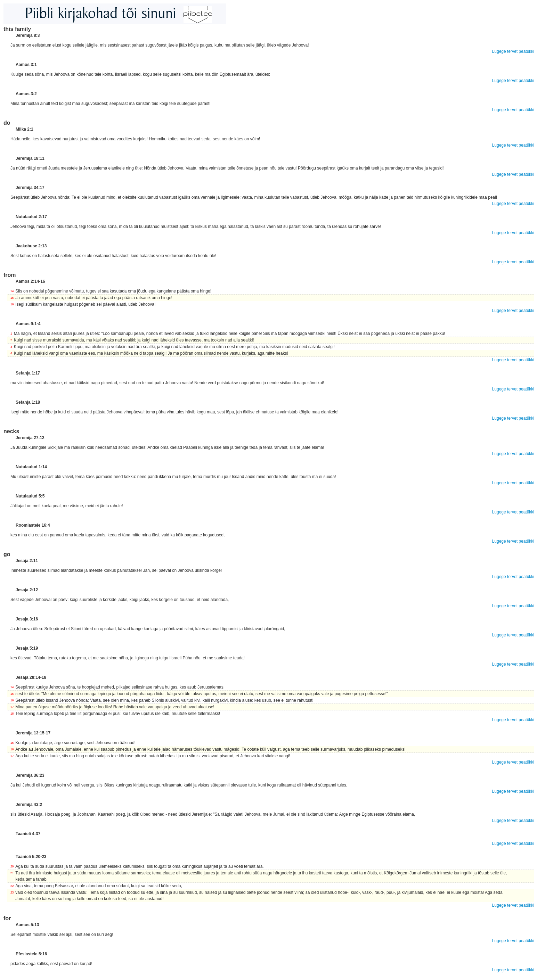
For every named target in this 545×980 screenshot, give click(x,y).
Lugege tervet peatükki (513, 51)
